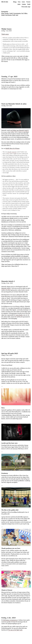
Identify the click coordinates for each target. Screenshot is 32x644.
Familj (11, 13)
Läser (23, 2)
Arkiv (19, 4)
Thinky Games (6, 29)
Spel (17, 15)
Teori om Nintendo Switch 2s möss (14, 104)
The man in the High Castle (15, 630)
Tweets (28, 2)
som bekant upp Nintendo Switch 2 (20, 130)
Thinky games (5, 34)
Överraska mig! (26, 7)
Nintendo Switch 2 (8, 281)
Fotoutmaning (17, 13)
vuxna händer (19, 315)
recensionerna (13, 620)
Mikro (26, 13)
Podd (29, 4)
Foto (19, 2)
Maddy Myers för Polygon (13, 148)
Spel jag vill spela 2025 (10, 353)
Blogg (15, 2)
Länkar (24, 4)
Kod (23, 13)
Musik (3, 15)
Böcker (7, 13)
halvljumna (6, 620)
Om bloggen (8, 15)
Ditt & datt (5, 2)
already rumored (12, 152)
